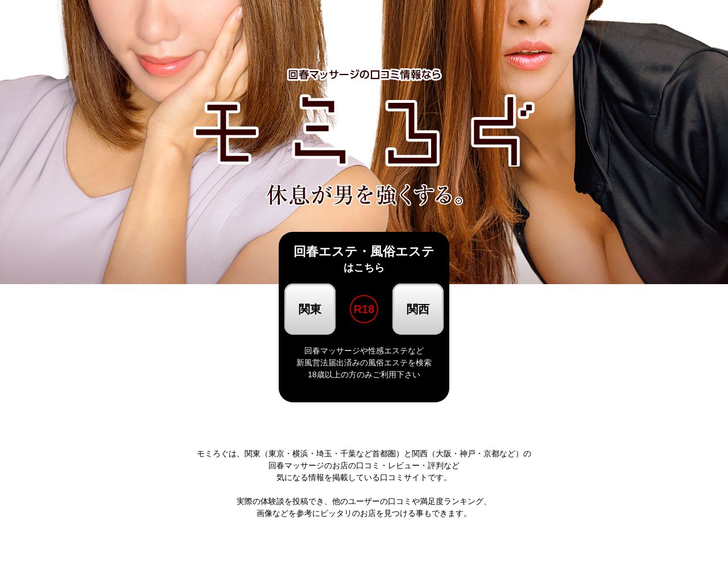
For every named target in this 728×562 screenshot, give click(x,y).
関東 (310, 309)
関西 (418, 309)
